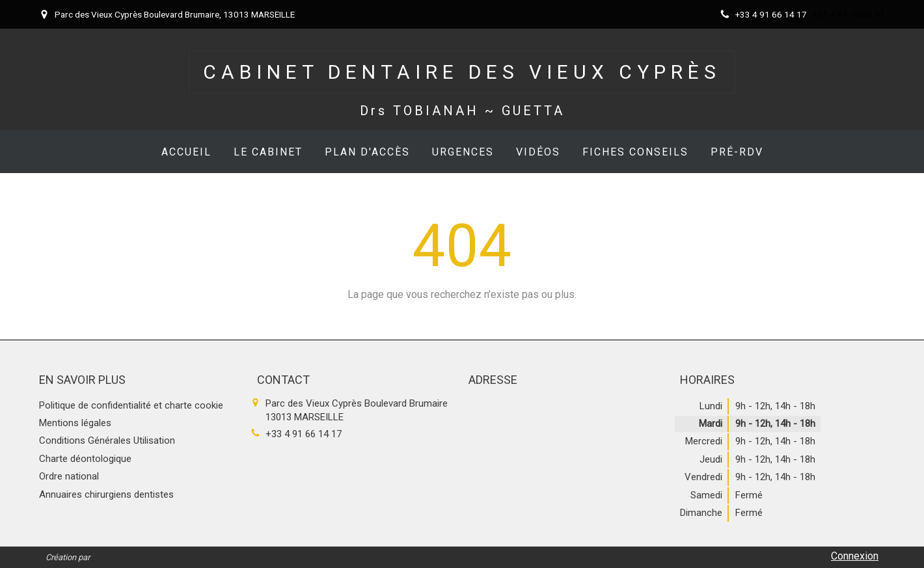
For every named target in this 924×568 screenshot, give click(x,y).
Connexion (855, 556)
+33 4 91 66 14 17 (304, 434)
